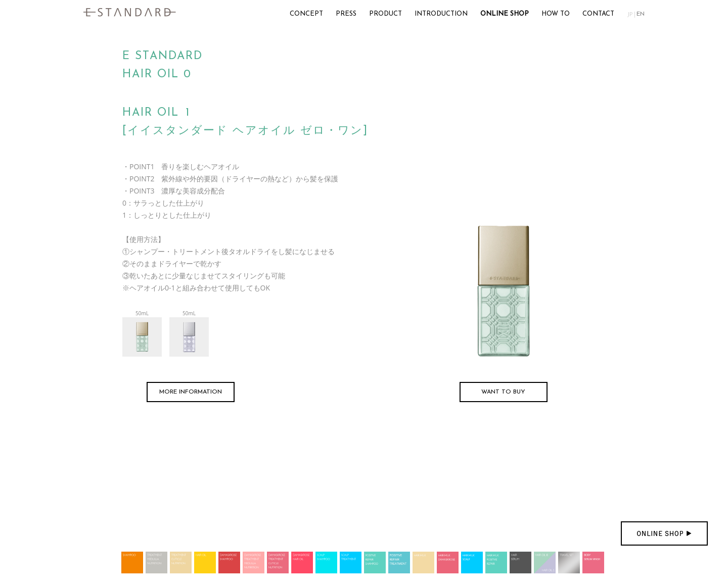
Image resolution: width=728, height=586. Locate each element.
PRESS (346, 14)
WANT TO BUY (503, 392)
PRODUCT (385, 14)
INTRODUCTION (441, 14)
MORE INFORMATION (191, 392)
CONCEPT (306, 14)
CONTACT (598, 14)
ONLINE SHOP (505, 14)
